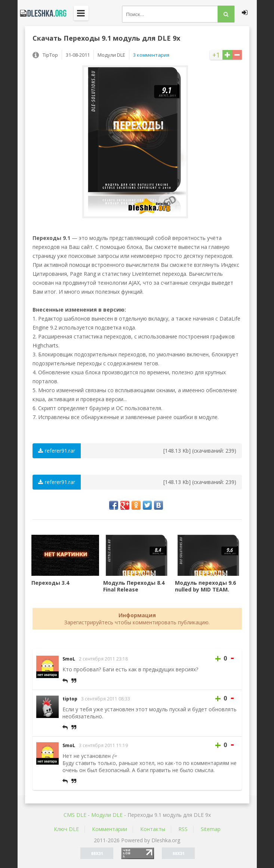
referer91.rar (57, 451)
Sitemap (211, 829)
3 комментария (151, 55)
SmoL (69, 659)
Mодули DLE (107, 815)
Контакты (153, 829)
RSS (183, 829)
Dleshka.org (42, 13)
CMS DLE (75, 815)
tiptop (70, 699)
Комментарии (110, 829)
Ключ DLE (66, 829)
